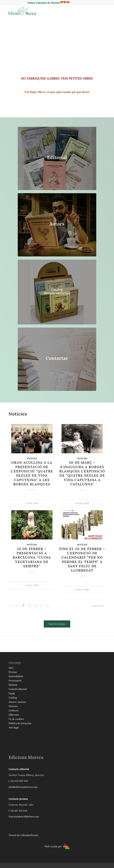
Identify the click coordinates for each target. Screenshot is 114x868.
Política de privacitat (20, 723)
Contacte (14, 710)
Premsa (13, 672)
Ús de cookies (16, 719)
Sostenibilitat (16, 676)
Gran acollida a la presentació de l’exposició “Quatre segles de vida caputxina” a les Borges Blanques (32, 473)
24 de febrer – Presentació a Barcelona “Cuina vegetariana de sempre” (32, 557)
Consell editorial (18, 689)
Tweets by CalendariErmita (24, 835)
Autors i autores (17, 702)
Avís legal (14, 728)
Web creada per (57, 846)
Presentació (15, 681)
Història (13, 685)
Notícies (32, 459)
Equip (12, 693)
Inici (11, 668)
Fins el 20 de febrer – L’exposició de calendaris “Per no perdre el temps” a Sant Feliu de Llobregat (82, 560)
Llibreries (14, 715)
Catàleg (13, 698)
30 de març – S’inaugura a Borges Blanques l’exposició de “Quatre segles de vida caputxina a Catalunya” (82, 473)
